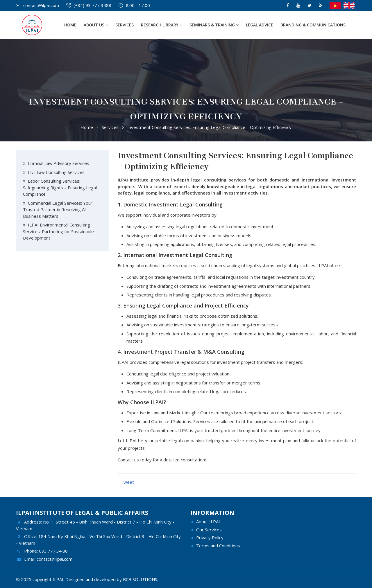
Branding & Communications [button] (313, 25)
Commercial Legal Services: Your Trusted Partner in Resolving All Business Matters (58, 210)
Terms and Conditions (218, 546)
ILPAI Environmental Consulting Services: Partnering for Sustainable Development (58, 231)
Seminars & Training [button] (214, 25)
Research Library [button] (162, 25)
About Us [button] (96, 25)
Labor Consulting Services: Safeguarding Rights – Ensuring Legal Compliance (60, 187)
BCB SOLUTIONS (140, 579)
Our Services (209, 530)
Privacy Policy (210, 537)
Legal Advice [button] (260, 25)
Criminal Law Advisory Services (59, 163)
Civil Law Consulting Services (56, 172)
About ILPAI (208, 522)
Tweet (127, 482)
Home (70, 25)
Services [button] (125, 25)
